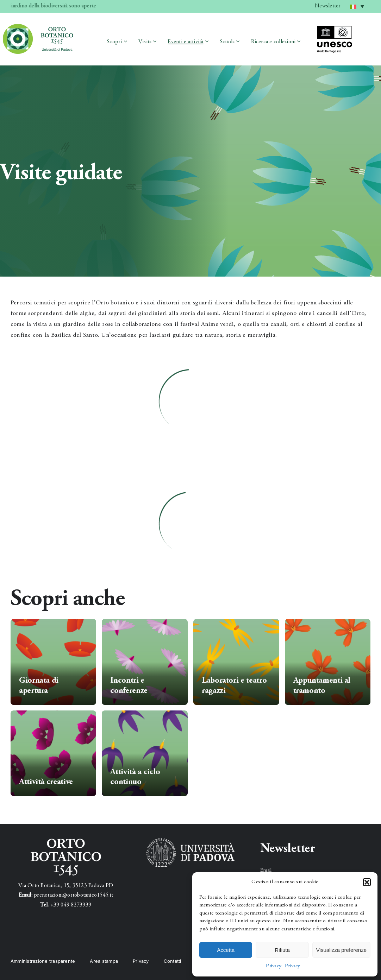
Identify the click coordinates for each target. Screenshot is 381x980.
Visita (145, 42)
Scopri (114, 42)
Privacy (274, 966)
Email (266, 871)
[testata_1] (38, 27)
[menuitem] (357, 6)
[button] (367, 882)
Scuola (227, 42)
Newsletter (328, 6)
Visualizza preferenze (341, 950)
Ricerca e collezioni (273, 42)
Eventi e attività (185, 42)
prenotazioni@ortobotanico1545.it (73, 895)
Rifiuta (282, 950)
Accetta (226, 950)
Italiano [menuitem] (359, 4)
